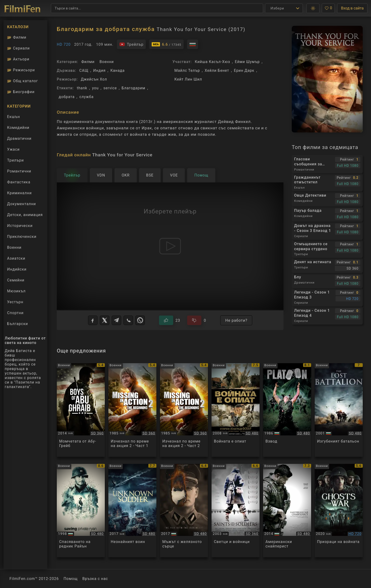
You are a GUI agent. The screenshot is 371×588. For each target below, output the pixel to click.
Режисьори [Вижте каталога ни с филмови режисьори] (21, 70)
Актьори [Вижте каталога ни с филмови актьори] (18, 59)
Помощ (71, 579)
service (110, 88)
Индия (99, 70)
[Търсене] (157, 8)
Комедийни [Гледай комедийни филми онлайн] (18, 128)
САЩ (84, 70)
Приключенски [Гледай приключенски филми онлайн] (22, 237)
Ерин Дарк (244, 70)
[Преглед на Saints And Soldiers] (236, 511)
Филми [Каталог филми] (17, 37)
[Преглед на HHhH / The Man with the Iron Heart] (184, 511)
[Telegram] (116, 320)
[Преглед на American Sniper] (287, 511)
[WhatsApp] (140, 320)
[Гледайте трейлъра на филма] (131, 44)
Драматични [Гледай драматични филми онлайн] (19, 138)
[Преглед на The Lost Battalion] (339, 410)
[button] (313, 8)
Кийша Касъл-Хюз (212, 62)
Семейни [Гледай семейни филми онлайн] (16, 280)
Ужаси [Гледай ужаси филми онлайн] (13, 149)
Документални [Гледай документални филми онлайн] (22, 204)
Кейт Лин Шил (188, 79)
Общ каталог (23, 81)
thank (82, 88)
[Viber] (128, 320)
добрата (67, 97)
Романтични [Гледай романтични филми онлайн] (19, 171)
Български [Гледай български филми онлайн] (18, 324)
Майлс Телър (187, 70)
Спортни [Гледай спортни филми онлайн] (15, 313)
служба (86, 97)
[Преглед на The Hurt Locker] (236, 410)
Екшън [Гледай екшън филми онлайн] (13, 117)
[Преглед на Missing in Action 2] (132, 410)
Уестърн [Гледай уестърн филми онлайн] (15, 302)
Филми (88, 62)
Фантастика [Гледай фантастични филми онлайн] (19, 182)
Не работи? (236, 320)
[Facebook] (93, 320)
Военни (106, 62)
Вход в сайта (352, 8)
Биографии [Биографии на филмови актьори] (21, 92)
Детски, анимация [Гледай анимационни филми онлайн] (25, 215)
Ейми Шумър (247, 62)
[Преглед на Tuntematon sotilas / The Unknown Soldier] (132, 511)
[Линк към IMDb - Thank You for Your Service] (166, 44)
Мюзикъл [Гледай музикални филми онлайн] (16, 291)
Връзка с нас (95, 579)
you (95, 88)
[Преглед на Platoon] (287, 410)
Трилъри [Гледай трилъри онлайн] (15, 161)
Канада (117, 70)
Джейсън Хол (94, 79)
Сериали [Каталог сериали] (18, 48)
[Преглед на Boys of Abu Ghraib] (81, 410)
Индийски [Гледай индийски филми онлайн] (17, 269)
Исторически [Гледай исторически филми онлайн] (20, 226)
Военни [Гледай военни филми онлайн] (14, 247)
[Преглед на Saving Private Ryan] (81, 511)
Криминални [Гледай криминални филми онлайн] (19, 193)
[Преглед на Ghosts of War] (339, 511)
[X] (105, 320)
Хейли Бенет (217, 70)
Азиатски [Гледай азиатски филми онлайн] (16, 258)
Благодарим (133, 88)
